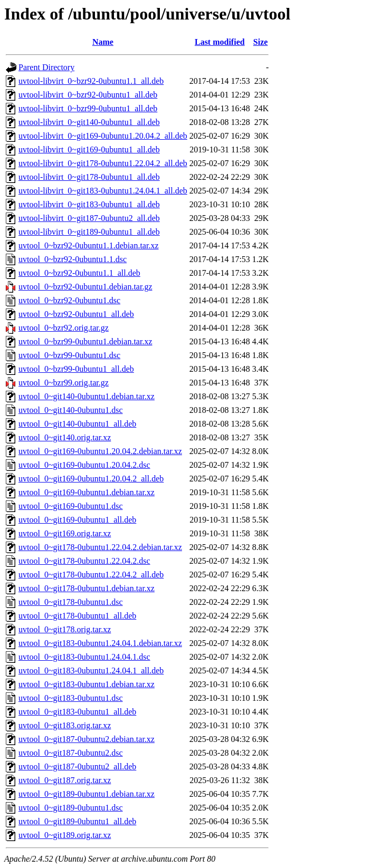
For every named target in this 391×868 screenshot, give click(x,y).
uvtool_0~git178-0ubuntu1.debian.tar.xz (87, 588)
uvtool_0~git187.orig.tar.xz (65, 780)
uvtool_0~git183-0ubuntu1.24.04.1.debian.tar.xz (100, 643)
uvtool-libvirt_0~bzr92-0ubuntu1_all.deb (88, 95)
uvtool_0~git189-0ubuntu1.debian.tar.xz (87, 794)
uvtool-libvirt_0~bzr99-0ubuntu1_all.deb (88, 108)
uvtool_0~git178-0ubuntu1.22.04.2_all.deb (91, 575)
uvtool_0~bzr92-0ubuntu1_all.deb (76, 314)
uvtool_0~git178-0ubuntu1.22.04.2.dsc (84, 561)
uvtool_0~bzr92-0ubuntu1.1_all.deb (79, 273)
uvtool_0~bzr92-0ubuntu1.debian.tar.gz (85, 287)
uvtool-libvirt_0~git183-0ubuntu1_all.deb (89, 204)
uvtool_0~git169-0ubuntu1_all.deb (77, 520)
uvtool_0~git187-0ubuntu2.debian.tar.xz (87, 739)
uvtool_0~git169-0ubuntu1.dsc (71, 506)
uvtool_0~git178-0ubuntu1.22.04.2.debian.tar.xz (100, 547)
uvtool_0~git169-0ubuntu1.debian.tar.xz (87, 492)
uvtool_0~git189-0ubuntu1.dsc (71, 808)
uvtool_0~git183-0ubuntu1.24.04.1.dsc (84, 657)
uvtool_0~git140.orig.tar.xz (65, 437)
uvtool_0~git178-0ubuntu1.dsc (71, 602)
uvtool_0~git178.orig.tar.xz (65, 629)
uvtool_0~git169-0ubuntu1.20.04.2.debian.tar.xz (100, 451)
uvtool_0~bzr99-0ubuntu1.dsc (69, 355)
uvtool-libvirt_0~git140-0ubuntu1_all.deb (89, 122)
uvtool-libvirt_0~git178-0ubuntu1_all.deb (89, 177)
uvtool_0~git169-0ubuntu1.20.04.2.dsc (84, 465)
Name (103, 42)
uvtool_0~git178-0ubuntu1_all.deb (77, 616)
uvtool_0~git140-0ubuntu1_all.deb (77, 424)
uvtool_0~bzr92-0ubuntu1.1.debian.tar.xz (89, 245)
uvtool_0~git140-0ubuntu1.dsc (71, 410)
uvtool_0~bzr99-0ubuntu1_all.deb (76, 369)
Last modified (220, 42)
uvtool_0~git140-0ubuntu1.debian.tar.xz (87, 396)
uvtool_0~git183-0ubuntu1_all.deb (77, 712)
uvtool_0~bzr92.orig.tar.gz (64, 328)
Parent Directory (46, 67)
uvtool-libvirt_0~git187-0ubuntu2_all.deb (89, 218)
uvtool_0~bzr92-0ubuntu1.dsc (69, 300)
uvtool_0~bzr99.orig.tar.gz (64, 383)
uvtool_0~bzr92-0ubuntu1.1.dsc (73, 259)
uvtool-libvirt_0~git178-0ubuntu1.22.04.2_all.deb (103, 163)
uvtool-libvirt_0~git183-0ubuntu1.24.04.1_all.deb (103, 191)
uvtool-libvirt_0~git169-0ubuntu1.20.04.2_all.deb (103, 136)
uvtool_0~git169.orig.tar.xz (65, 533)
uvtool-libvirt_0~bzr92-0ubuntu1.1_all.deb (91, 81)
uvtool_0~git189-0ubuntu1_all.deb (77, 821)
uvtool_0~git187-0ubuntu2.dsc (71, 753)
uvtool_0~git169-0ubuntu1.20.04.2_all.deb (91, 479)
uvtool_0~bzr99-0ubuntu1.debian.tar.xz (85, 341)
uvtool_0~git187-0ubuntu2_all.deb (77, 766)
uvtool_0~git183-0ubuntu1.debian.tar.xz (87, 684)
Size (261, 42)
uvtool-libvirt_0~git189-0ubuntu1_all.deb (89, 232)
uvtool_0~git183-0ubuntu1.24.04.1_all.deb (91, 671)
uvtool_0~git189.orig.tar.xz (65, 835)
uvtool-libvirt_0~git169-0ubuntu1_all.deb (89, 150)
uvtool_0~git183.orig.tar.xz (65, 725)
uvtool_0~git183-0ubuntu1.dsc (71, 698)
